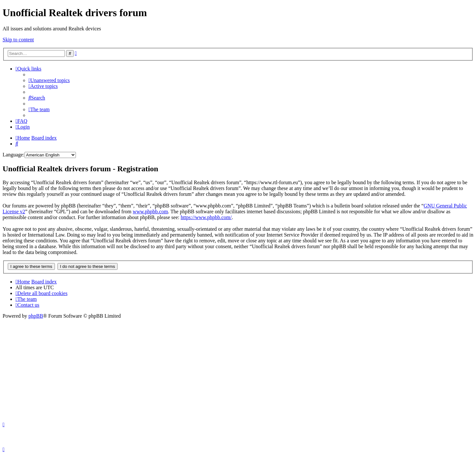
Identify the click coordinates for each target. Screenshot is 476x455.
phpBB (36, 316)
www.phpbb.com (150, 212)
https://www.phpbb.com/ (206, 217)
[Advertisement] (238, 367)
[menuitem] (49, 80)
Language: (14, 155)
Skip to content (18, 40)
